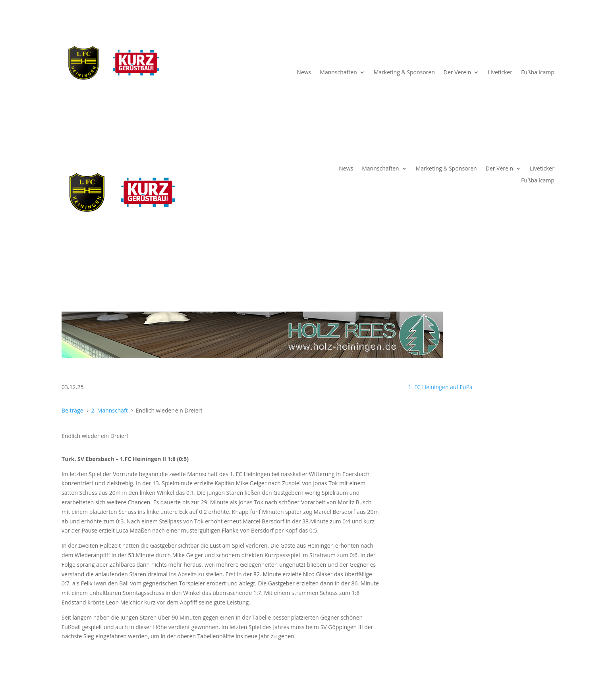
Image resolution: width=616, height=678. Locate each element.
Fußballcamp (538, 73)
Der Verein (457, 73)
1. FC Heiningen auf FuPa (440, 387)
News (304, 73)
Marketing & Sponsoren (404, 73)
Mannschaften (338, 73)
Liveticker (500, 73)
